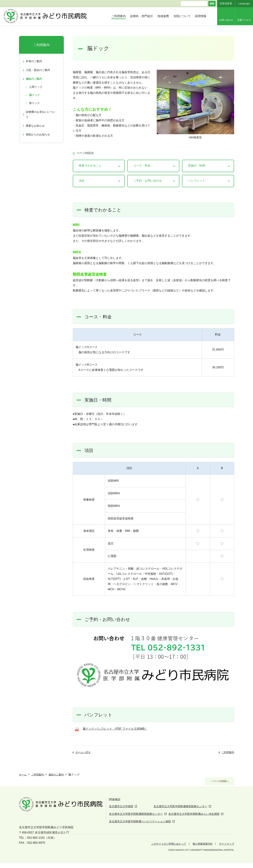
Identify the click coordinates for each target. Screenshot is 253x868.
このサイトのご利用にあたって (161, 849)
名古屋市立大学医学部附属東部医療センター (171, 813)
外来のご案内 (34, 61)
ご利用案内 (119, 16)
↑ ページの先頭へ (218, 782)
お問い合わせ (226, 20)
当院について (182, 16)
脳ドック (34, 95)
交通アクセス (244, 20)
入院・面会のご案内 (38, 70)
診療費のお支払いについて (41, 114)
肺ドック (34, 103)
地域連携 (163, 16)
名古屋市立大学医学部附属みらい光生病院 (200, 820)
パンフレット (197, 181)
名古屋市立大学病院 (122, 806)
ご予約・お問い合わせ (148, 181)
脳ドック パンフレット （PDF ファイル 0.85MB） (115, 729)
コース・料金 (142, 166)
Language (244, 4)
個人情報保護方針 (199, 849)
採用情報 (201, 16)
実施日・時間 (197, 166)
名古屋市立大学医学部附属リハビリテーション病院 (142, 827)
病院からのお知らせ (38, 134)
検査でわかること (90, 166)
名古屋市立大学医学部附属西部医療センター (138, 820)
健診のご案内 (34, 79)
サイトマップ (226, 849)
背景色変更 (226, 4)
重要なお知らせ (35, 126)
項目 (82, 181)
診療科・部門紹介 (142, 16)
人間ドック (36, 87)
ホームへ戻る (83, 752)
